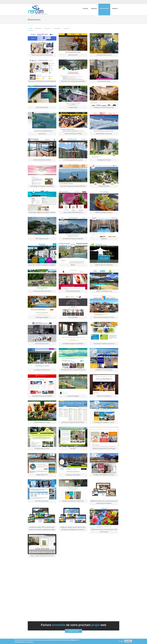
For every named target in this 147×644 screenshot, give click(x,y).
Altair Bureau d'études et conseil (104, 317)
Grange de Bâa (73, 107)
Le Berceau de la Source (104, 55)
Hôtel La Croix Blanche (104, 396)
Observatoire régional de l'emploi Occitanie (42, 212)
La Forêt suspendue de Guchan (73, 160)
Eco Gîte (73, 448)
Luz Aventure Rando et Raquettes (73, 239)
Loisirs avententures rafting (73, 134)
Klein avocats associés (73, 291)
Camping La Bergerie (42, 317)
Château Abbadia (104, 186)
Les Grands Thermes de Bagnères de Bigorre (42, 265)
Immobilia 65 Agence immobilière (73, 344)
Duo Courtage (73, 317)
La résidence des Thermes (42, 370)
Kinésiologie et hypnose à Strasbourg (42, 186)
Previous (91, 518)
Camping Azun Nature (104, 160)
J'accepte (121, 641)
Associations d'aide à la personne (104, 344)
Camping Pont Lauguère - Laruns (104, 422)
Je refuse (128, 641)
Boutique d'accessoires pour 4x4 (104, 107)
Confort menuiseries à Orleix (42, 160)
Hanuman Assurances (42, 344)
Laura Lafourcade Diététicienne (73, 212)
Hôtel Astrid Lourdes (104, 81)
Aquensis (104, 239)
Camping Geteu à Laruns (42, 448)
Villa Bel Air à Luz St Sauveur (104, 370)
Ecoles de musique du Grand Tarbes (73, 422)
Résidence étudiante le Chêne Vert (73, 501)
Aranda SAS (42, 134)
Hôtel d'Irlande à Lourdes (42, 422)
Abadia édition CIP (42, 475)
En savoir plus (29, 642)
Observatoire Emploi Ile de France (42, 55)
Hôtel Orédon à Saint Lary (104, 134)
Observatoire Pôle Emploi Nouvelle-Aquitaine (42, 81)
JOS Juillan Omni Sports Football (42, 396)
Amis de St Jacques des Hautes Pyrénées (73, 186)
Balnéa (73, 265)
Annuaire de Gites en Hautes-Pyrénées (73, 370)
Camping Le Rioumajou (73, 475)
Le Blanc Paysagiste (73, 396)
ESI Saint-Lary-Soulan (42, 501)
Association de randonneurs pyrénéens (73, 81)
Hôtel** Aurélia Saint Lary (104, 291)
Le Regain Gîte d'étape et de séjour (104, 475)
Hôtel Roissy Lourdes (42, 239)
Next (117, 518)
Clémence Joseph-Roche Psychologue (104, 448)
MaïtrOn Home (73, 55)
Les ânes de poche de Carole (42, 291)
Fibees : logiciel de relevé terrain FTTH (42, 556)
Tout (31, 28)
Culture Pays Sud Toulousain (104, 265)
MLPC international (42, 107)
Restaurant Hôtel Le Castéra (104, 212)
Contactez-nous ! (73, 631)
